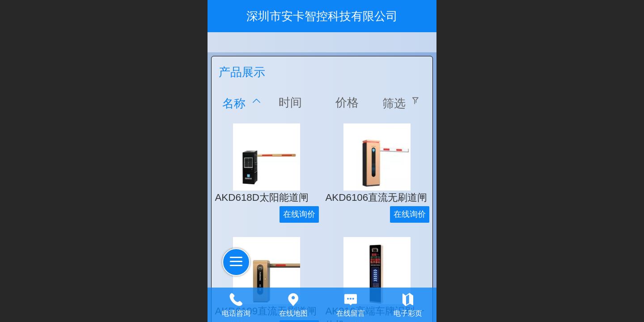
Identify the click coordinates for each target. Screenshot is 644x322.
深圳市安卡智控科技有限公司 (322, 16)
